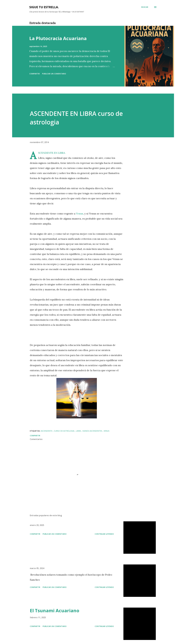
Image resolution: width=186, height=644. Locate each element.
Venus (79, 214)
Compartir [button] (35, 74)
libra (79, 431)
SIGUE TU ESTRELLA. (44, 7)
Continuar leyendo (104, 534)
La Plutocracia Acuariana (58, 38)
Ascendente (47, 431)
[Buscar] (145, 7)
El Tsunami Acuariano (55, 611)
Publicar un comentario (54, 74)
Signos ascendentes (93, 431)
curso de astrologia (64, 431)
